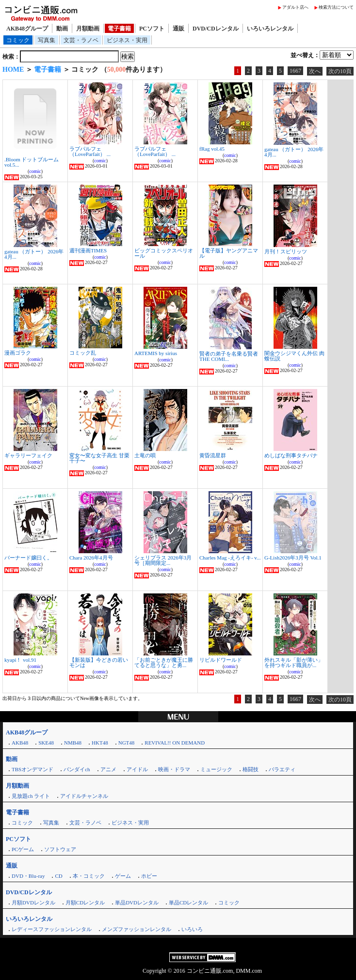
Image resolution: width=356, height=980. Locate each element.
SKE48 (46, 743)
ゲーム (123, 876)
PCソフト (152, 29)
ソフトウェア (60, 849)
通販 (178, 29)
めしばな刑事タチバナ (291, 455)
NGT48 (127, 743)
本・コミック (89, 876)
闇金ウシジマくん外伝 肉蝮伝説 (294, 356)
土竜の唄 (145, 455)
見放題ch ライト (31, 796)
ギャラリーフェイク (28, 455)
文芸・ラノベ (81, 40)
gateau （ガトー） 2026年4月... (294, 152)
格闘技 (251, 769)
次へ (315, 71)
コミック (18, 40)
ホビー (149, 876)
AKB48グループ (27, 29)
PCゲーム (23, 849)
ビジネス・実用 (127, 40)
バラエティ (282, 769)
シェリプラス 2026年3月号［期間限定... (163, 560)
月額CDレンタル (85, 902)
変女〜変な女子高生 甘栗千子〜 (99, 458)
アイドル (137, 769)
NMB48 (73, 743)
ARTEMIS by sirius (156, 353)
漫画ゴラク (18, 353)
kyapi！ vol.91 (20, 660)
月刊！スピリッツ (286, 251)
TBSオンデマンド (32, 769)
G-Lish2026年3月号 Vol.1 (293, 558)
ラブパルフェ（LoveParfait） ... (90, 151)
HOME (13, 70)
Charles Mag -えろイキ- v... (230, 558)
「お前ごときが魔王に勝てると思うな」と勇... (164, 662)
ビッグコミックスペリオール (164, 253)
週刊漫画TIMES (88, 250)
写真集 (47, 40)
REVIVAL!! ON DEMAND (175, 743)
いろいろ (192, 929)
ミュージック (216, 769)
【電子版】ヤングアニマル (229, 253)
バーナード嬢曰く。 (28, 558)
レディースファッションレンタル (52, 929)
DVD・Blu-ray (28, 876)
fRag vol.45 (212, 149)
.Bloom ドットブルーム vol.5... (32, 162)
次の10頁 (340, 71)
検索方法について (336, 7)
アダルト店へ (295, 7)
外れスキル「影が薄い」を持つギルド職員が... (294, 662)
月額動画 (88, 29)
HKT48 (100, 743)
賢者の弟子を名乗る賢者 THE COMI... (229, 356)
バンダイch (77, 769)
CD (58, 876)
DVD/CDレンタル (216, 29)
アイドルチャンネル (84, 796)
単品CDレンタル (188, 902)
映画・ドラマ (174, 769)
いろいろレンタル (270, 29)
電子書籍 (119, 29)
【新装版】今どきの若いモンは (99, 662)
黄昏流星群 (213, 455)
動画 (62, 29)
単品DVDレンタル (137, 902)
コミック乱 (83, 353)
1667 (295, 71)
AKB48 (20, 743)
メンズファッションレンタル (137, 929)
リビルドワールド (221, 660)
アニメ (108, 769)
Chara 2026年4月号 (91, 558)
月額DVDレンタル (33, 902)
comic (35, 171)
